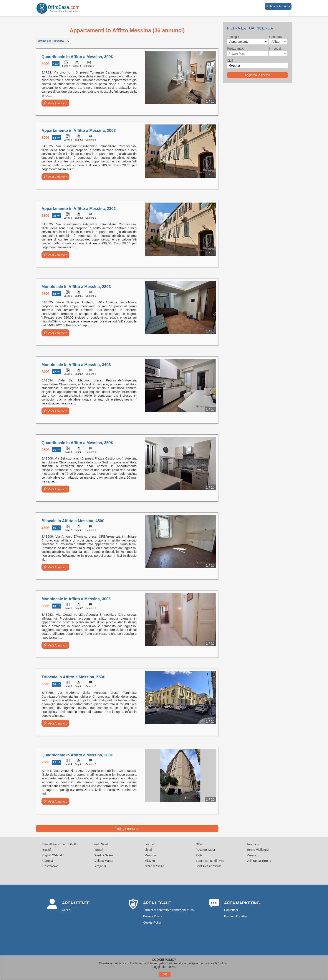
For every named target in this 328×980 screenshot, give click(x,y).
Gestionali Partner (236, 916)
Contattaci (231, 910)
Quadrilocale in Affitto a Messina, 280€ (77, 755)
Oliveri (200, 844)
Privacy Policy (153, 916)
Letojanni (100, 866)
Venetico (253, 855)
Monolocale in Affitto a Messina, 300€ (76, 599)
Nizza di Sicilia (154, 866)
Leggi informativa (164, 967)
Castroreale (50, 866)
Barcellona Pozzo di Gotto (60, 844)
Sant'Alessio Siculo (209, 866)
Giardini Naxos (103, 855)
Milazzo (150, 861)
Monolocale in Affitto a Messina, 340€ (76, 365)
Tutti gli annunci (127, 829)
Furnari (98, 850)
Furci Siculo (101, 844)
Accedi (67, 910)
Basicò (47, 850)
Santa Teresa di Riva (210, 861)
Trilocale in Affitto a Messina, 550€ (73, 677)
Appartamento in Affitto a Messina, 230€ (79, 209)
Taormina (253, 844)
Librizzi (149, 844)
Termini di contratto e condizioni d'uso (168, 910)
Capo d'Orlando (53, 855)
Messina (150, 855)
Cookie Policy (152, 923)
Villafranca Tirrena (259, 861)
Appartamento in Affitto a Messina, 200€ (79, 131)
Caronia (48, 861)
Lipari (148, 850)
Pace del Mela (205, 850)
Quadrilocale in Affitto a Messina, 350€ (77, 443)
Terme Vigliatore (258, 850)
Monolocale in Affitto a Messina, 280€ (76, 287)
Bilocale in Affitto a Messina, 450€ (73, 521)
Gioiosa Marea (103, 861)
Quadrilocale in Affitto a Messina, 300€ (77, 57)
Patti (199, 855)
